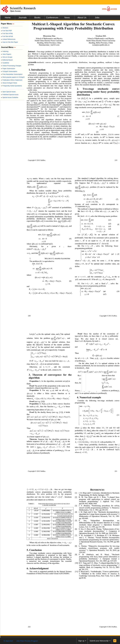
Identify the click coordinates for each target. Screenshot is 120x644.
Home (8, 18)
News (67, 18)
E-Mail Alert (8, 641)
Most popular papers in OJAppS (13, 77)
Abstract (5, 28)
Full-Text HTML (7, 34)
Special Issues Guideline (10, 97)
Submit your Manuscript (99, 641)
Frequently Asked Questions (11, 86)
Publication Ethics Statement (12, 80)
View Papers (6, 54)
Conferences (52, 18)
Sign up (81, 641)
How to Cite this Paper (9, 42)
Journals (23, 18)
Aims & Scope (7, 57)
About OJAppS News (9, 83)
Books (37, 18)
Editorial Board (7, 60)
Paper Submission (8, 69)
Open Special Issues (8, 92)
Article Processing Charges (11, 66)
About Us (82, 18)
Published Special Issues (10, 95)
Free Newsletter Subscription (12, 74)
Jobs (97, 18)
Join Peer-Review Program (27, 641)
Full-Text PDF (6, 31)
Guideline (5, 63)
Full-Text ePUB (7, 36)
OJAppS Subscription (9, 71)
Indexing (5, 51)
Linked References (8, 39)
